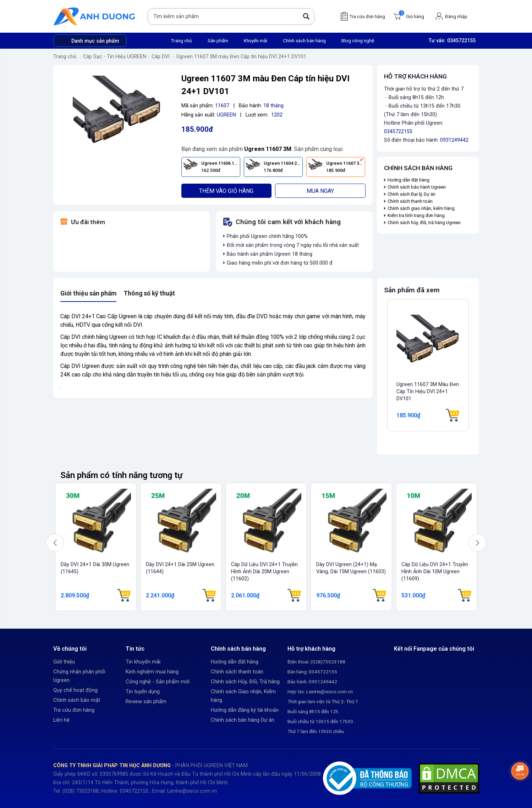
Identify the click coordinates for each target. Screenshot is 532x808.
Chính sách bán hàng (304, 40)
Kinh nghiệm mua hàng (152, 672)
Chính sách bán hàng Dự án (243, 720)
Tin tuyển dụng (143, 692)
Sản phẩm (218, 40)
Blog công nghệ (358, 40)
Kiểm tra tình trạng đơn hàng (416, 215)
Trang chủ (181, 40)
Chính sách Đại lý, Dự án (412, 194)
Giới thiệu (64, 662)
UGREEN (226, 115)
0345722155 (461, 41)
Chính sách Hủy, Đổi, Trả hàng (245, 682)
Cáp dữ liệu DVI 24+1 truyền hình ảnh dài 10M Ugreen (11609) (435, 572)
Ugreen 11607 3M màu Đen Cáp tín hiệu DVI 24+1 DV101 (241, 57)
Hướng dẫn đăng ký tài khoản (245, 710)
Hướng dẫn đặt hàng (409, 180)
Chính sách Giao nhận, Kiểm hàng (243, 696)
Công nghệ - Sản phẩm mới (158, 682)
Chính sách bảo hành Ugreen (417, 187)
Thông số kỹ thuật (149, 293)
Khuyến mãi (256, 40)
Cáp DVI (161, 57)
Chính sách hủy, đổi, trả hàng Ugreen (424, 223)
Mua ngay (320, 191)
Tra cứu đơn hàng (74, 710)
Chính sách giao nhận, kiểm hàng (421, 208)
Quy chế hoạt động (75, 690)
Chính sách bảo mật (77, 700)
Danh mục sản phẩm (95, 41)
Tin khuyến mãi (143, 662)
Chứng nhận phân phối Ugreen (79, 676)
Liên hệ (61, 720)
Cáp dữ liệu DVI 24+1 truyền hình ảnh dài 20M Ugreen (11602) (264, 572)
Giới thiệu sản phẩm (88, 293)
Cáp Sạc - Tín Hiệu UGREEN (115, 57)
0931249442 (454, 140)
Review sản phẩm (146, 701)
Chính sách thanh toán (410, 201)
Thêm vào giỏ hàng (226, 191)
